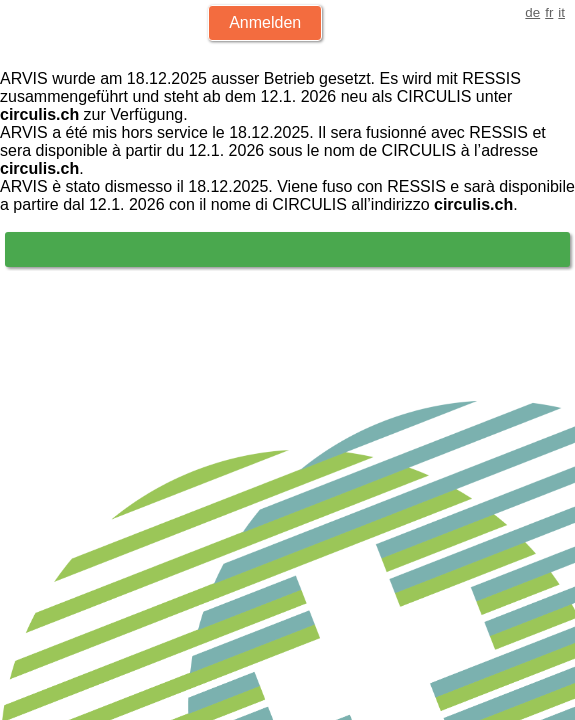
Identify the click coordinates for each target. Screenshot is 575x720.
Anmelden (265, 22)
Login (54, 248)
